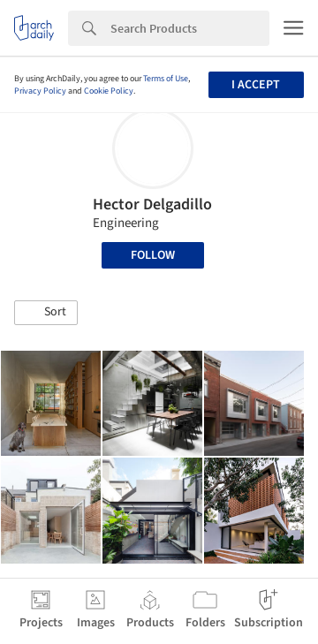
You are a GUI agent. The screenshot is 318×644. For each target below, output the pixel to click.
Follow (153, 255)
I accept (256, 85)
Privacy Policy (40, 91)
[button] (46, 313)
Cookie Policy (109, 91)
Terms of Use (166, 79)
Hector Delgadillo (152, 205)
